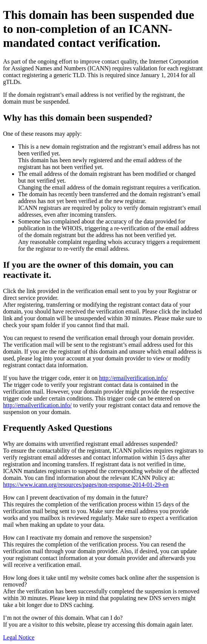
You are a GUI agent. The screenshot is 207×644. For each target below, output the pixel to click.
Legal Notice (19, 637)
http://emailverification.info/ (133, 378)
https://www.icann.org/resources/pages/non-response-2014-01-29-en (86, 485)
